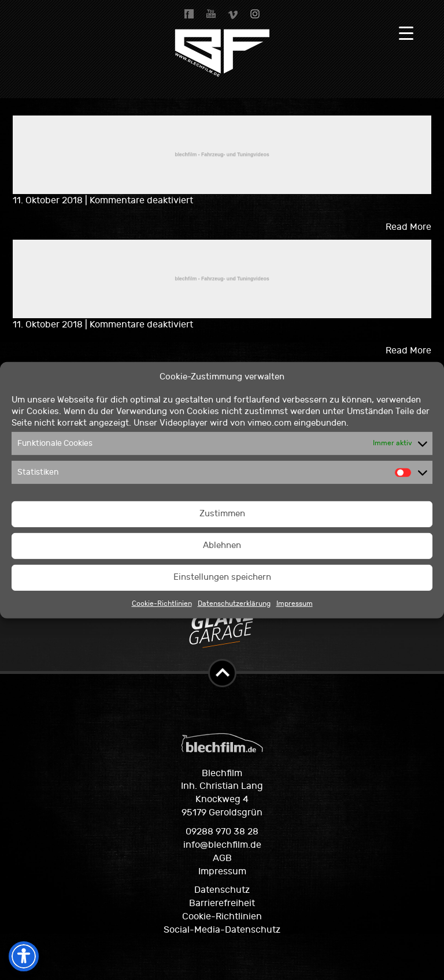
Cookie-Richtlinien (162, 603)
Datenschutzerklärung (234, 603)
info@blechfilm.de (222, 845)
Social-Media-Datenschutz (222, 930)
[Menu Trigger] (406, 33)
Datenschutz (222, 890)
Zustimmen (222, 514)
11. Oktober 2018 (49, 200)
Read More (408, 227)
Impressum (295, 603)
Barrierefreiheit (222, 903)
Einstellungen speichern (222, 577)
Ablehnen (222, 545)
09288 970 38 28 (222, 832)
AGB (222, 858)
